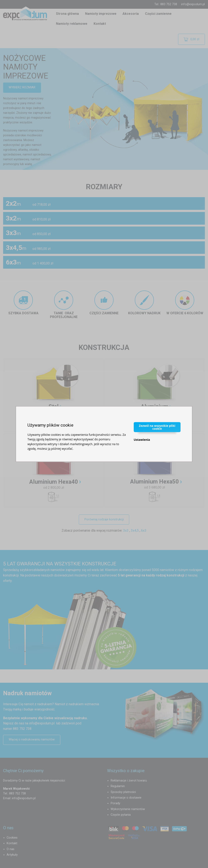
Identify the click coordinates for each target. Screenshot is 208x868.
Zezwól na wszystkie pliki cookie (157, 427)
